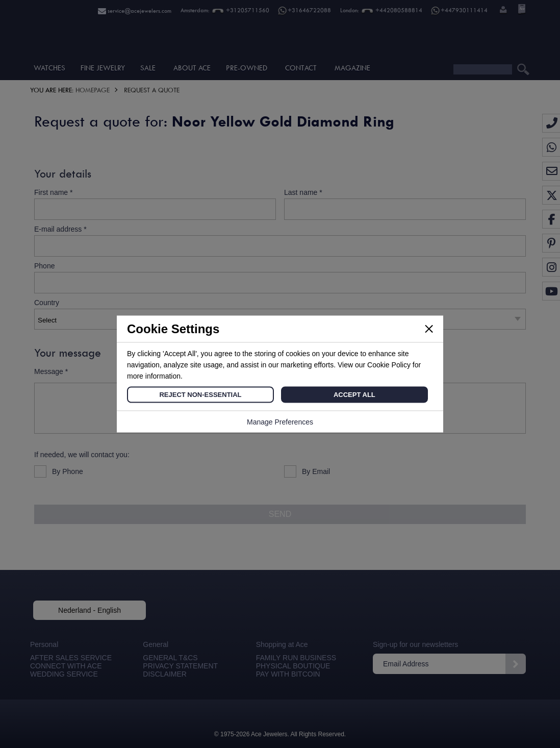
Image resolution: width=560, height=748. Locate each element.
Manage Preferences (280, 422)
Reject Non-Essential (200, 395)
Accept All (354, 395)
